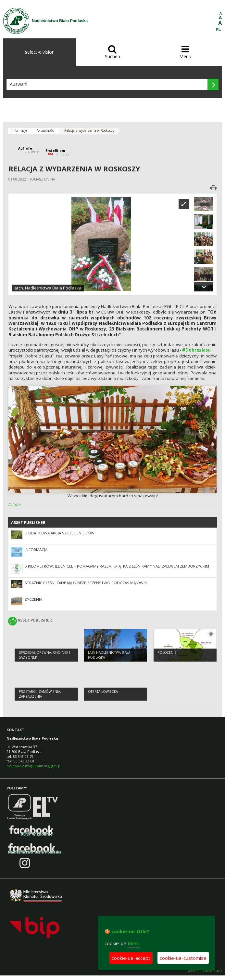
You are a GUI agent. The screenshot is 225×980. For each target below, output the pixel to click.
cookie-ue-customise (183, 958)
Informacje (19, 130)
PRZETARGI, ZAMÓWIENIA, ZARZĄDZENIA (40, 694)
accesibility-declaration (205, 971)
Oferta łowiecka (103, 691)
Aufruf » (15, 504)
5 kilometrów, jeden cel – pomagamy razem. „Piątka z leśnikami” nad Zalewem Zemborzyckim (117, 566)
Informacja (36, 550)
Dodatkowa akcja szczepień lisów (60, 533)
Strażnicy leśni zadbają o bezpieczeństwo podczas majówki (86, 583)
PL (219, 30)
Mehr (133, 943)
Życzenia (33, 599)
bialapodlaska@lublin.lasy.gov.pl (34, 766)
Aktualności (46, 130)
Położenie (167, 652)
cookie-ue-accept (131, 958)
